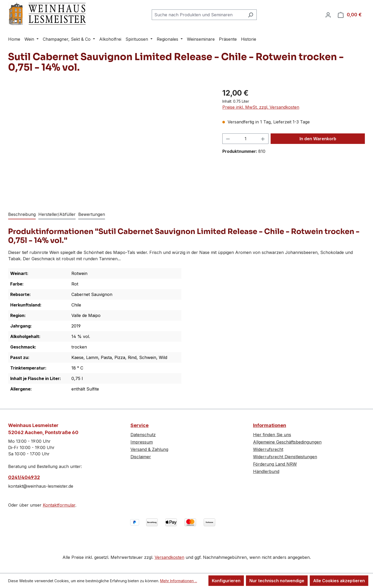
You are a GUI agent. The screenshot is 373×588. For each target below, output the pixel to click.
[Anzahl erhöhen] (263, 139)
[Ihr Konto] (328, 15)
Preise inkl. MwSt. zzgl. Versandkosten (261, 107)
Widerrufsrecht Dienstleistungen (285, 457)
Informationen (270, 425)
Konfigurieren (226, 581)
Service (140, 425)
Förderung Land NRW (275, 464)
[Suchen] (251, 15)
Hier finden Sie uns (272, 435)
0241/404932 (24, 477)
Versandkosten (169, 557)
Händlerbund (266, 471)
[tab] (22, 215)
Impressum (142, 442)
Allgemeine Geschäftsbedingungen (287, 442)
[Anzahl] (246, 139)
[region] (110, 144)
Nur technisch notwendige (277, 581)
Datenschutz (143, 435)
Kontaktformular (59, 505)
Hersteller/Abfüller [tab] (57, 214)
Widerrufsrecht (268, 449)
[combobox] (198, 15)
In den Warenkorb (318, 139)
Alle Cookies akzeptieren (339, 581)
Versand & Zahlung (149, 449)
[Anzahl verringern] (228, 139)
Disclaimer (141, 457)
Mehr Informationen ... (179, 581)
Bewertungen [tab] (92, 214)
